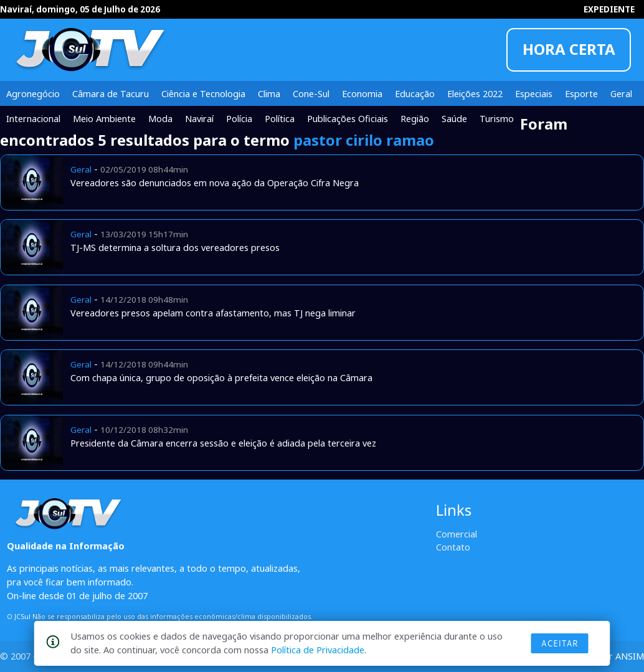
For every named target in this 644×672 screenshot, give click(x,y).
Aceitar (560, 643)
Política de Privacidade (318, 650)
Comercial (457, 534)
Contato (453, 547)
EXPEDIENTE (609, 9)
